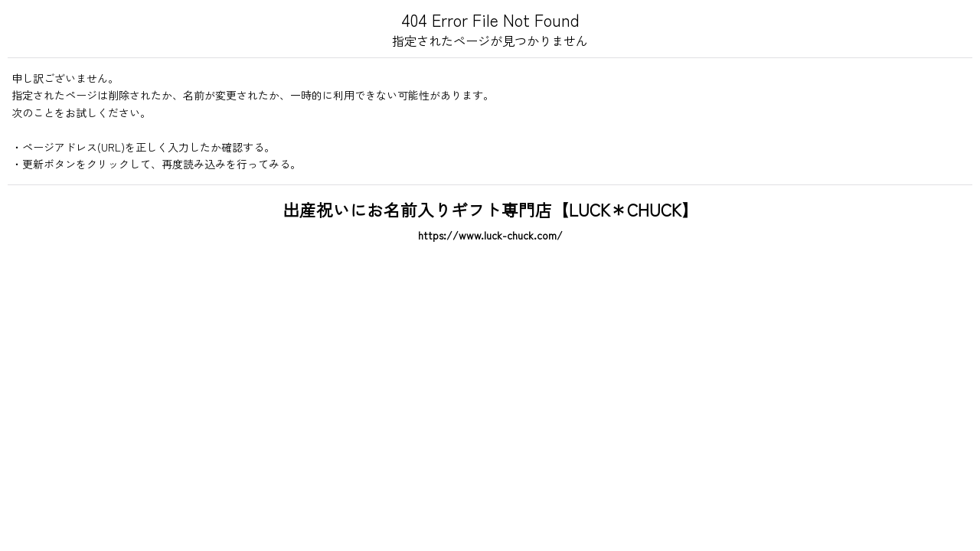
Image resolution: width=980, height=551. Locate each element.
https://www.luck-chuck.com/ (490, 235)
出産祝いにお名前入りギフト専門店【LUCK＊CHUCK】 (490, 209)
